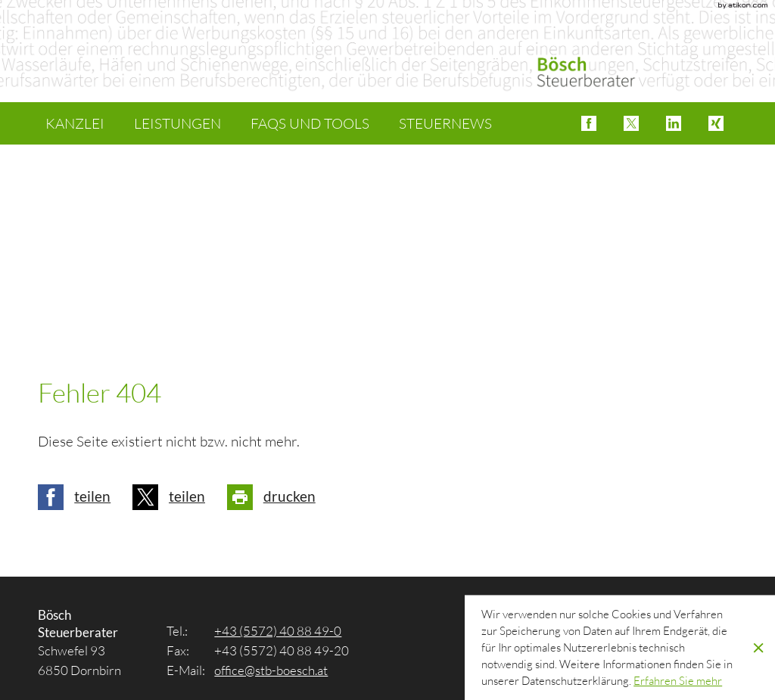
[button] (589, 123)
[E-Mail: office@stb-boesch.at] (271, 670)
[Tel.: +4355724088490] (278, 631)
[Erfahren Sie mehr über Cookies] (678, 681)
